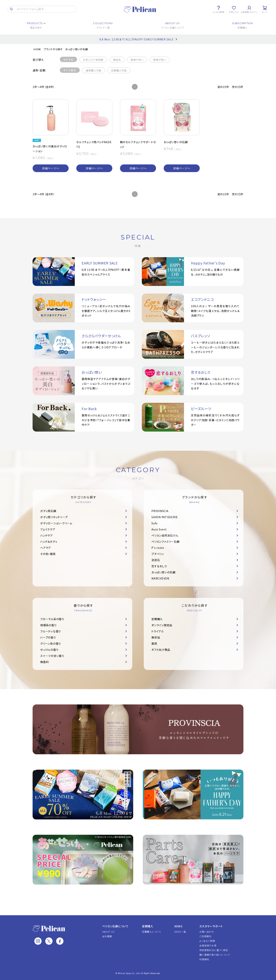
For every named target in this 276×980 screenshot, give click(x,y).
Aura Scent (159, 529)
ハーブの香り (48, 637)
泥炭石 (156, 560)
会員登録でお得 (208, 945)
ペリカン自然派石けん (165, 535)
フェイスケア (48, 529)
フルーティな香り (51, 631)
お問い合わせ (207, 932)
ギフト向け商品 (161, 650)
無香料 (44, 662)
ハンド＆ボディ (49, 542)
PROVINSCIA (160, 511)
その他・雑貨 (48, 554)
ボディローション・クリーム (56, 523)
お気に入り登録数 (93, 60)
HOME (37, 49)
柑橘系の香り (48, 625)
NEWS (179, 926)
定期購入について (152, 932)
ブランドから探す (53, 49)
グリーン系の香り (51, 643)
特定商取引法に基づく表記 (214, 950)
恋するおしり (159, 566)
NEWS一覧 (180, 932)
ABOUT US (108, 932)
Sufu (154, 523)
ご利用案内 (205, 936)
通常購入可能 (94, 70)
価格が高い (160, 60)
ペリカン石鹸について (115, 926)
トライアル (158, 631)
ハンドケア (47, 535)
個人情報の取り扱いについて (215, 955)
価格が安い (137, 60)
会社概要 (107, 936)
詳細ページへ (51, 168)
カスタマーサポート (211, 926)
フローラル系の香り (52, 619)
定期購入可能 (119, 70)
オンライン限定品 (162, 625)
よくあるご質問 (207, 941)
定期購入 (157, 619)
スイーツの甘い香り (52, 656)
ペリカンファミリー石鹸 (165, 542)
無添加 (156, 637)
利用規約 (204, 959)
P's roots (158, 548)
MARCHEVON (160, 578)
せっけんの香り (49, 650)
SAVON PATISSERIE (165, 517)
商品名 (117, 60)
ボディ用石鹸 (48, 511)
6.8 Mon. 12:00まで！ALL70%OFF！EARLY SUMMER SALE (137, 39)
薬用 (154, 643)
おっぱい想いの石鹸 (77, 49)
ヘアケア (46, 548)
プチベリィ (158, 554)
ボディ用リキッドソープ (54, 517)
